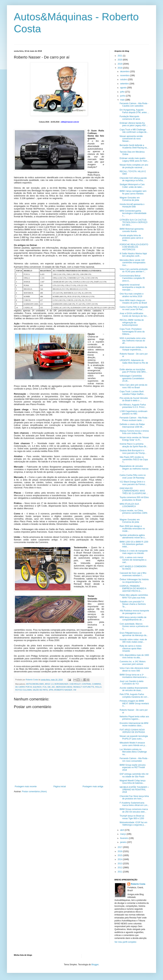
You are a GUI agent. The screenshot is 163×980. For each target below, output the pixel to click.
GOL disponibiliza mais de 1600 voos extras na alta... (134, 656)
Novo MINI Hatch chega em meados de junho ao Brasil (133, 302)
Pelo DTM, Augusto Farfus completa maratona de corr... (134, 696)
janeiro (124, 842)
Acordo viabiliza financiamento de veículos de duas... (134, 689)
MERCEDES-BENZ (64, 687)
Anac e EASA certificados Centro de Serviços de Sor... (134, 315)
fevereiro (125, 838)
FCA (45, 687)
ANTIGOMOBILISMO (35, 684)
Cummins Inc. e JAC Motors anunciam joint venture (133, 663)
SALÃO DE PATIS (40, 690)
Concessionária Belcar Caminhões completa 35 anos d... (132, 278)
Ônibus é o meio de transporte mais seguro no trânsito (134, 552)
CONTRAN (86, 684)
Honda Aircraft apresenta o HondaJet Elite (132, 205)
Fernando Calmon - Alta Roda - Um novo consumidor (134, 760)
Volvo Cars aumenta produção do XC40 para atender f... (134, 270)
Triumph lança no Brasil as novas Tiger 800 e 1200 (132, 817)
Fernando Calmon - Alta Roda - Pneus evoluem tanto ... (134, 419)
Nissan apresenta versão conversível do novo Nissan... (131, 139)
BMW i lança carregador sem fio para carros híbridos (133, 192)
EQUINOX (37, 687)
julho (123, 92)
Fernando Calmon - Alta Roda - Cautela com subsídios (134, 105)
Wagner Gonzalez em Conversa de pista (130, 199)
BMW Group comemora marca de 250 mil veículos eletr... (134, 810)
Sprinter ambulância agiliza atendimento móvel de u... (133, 536)
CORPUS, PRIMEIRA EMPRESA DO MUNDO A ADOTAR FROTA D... (133, 589)
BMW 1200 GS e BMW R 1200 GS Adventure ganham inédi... (134, 544)
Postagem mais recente (26, 786)
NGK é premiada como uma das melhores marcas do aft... (133, 341)
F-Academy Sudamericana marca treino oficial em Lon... (134, 804)
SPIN (51, 690)
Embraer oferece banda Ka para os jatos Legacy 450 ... (134, 124)
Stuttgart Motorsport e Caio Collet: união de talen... (132, 186)
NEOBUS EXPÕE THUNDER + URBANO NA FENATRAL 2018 (134, 790)
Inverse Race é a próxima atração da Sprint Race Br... (134, 445)
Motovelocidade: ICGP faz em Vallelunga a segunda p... (133, 824)
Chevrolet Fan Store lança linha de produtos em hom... (134, 797)
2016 (120, 851)
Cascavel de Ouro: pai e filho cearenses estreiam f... (133, 574)
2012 (120, 868)
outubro (124, 79)
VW (75, 690)
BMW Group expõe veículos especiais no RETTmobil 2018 (133, 767)
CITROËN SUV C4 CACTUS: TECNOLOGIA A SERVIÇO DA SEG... (134, 222)
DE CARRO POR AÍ (24, 687)
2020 (120, 60)
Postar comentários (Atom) (34, 792)
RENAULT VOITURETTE (84, 687)
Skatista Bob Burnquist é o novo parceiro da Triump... (133, 452)
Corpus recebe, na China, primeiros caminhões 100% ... (134, 513)
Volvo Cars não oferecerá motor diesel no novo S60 (134, 669)
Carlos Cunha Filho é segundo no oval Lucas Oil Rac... (134, 308)
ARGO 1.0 (49, 684)
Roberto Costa (138, 884)
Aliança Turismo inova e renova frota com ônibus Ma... (134, 432)
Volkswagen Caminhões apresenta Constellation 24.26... (132, 378)
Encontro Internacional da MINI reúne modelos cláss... (134, 724)
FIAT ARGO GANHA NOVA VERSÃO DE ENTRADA (132, 731)
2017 (120, 847)
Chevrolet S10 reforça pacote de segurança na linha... (133, 179)
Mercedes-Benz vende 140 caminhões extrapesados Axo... (132, 263)
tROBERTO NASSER (63, 690)
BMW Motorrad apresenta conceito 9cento (132, 230)
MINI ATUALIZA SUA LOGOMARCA (129, 505)
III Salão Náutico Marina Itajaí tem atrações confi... (133, 255)
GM (49, 687)
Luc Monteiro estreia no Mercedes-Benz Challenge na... (133, 752)
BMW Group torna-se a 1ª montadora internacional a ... (134, 676)
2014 (120, 859)
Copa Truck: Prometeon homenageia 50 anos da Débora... (132, 332)
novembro (125, 75)
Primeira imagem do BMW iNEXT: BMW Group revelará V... (134, 703)
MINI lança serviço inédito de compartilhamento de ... (133, 619)
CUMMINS (96, 684)
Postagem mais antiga (93, 786)
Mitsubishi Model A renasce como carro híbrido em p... (133, 744)
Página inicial (60, 786)
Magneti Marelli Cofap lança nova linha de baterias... (133, 782)
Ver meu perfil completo (125, 942)
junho (123, 96)
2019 (120, 64)
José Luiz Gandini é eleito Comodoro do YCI (132, 683)
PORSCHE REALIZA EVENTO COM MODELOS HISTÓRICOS (134, 247)
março (123, 834)
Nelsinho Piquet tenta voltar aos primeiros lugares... (134, 718)
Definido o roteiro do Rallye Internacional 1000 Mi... (132, 426)
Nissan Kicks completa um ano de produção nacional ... (134, 166)
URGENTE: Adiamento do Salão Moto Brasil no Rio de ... (134, 363)
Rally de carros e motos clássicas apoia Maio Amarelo (131, 648)
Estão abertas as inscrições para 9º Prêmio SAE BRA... (134, 371)
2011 (120, 872)
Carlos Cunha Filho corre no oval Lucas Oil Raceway (133, 476)
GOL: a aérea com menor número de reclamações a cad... (133, 560)
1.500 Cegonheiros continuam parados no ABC (134, 413)
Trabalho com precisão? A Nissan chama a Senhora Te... (133, 604)
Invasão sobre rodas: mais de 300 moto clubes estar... (133, 641)
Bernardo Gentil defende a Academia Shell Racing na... (134, 146)
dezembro (125, 71)
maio (123, 100)
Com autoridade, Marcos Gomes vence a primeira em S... (134, 626)
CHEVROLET (75, 684)
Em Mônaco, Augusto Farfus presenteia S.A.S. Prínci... (133, 406)
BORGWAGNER (61, 684)
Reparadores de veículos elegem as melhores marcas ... (134, 469)
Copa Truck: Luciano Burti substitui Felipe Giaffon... (132, 393)
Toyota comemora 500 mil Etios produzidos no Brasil (134, 499)
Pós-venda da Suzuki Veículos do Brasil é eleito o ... (134, 399)
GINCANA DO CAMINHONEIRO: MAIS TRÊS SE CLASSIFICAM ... (134, 491)
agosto (124, 88)
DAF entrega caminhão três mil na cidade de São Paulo (134, 775)
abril (122, 830)
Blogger (95, 965)
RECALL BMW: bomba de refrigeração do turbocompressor (132, 323)
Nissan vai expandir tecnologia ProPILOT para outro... (134, 737)
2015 (120, 855)
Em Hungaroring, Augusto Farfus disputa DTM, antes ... (134, 111)
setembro (125, 84)
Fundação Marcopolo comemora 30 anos (130, 118)
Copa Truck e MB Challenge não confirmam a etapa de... (134, 131)
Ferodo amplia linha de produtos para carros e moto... (131, 238)
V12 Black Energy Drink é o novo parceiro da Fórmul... (133, 483)
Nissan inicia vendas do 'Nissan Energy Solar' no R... (134, 439)
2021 (120, 56)
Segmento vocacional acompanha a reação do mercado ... (132, 287)
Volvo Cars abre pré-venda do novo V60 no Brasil (133, 386)
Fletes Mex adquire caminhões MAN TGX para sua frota (134, 596)
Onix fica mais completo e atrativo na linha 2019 (132, 295)
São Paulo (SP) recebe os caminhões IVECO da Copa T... (134, 460)
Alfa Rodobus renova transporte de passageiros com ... (134, 612)
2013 (120, 864)
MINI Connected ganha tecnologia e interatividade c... (133, 213)
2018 (120, 68)
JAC (53, 687)
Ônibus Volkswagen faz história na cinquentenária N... (134, 581)
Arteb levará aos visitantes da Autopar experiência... (133, 348)
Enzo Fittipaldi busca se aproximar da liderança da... (134, 634)
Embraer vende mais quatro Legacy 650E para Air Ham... (134, 159)
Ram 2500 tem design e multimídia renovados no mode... (132, 529)
